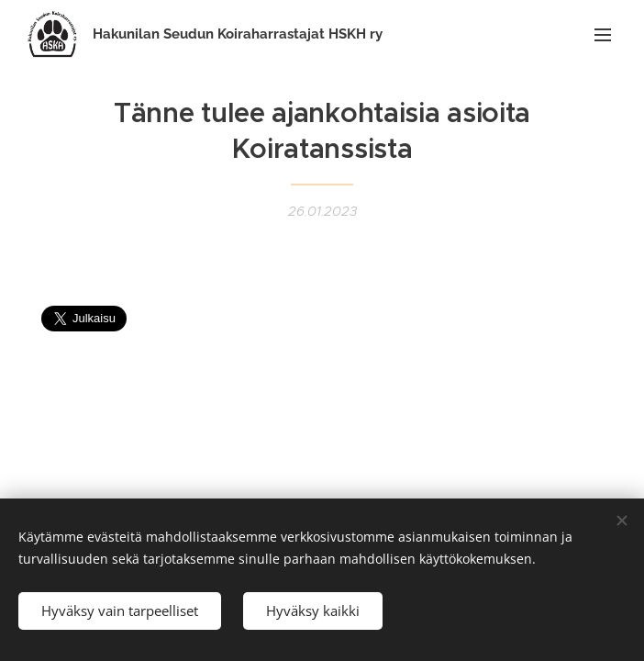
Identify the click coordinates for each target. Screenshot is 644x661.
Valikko (603, 35)
